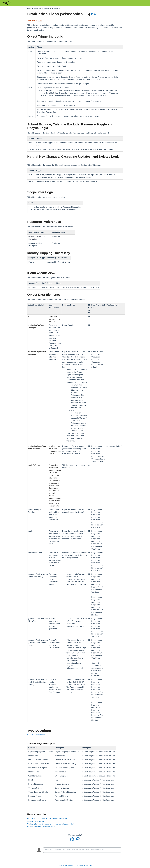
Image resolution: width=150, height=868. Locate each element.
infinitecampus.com (85, 865)
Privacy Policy (73, 865)
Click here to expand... (38, 735)
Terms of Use (63, 865)
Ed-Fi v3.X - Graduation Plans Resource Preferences (47, 819)
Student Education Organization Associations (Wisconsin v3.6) (51, 824)
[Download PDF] (92, 14)
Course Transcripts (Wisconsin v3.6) (41, 826)
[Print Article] (95, 14)
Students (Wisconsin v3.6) (37, 821)
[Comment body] (82, 850)
